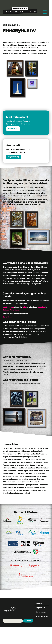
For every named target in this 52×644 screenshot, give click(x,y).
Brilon (25, 307)
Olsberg (6, 310)
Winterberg (14, 310)
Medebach (42, 307)
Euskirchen (7, 317)
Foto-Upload (13, 129)
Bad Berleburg (8, 307)
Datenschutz (41, 612)
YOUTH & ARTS (42, 617)
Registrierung (14, 157)
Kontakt (39, 603)
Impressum (41, 608)
